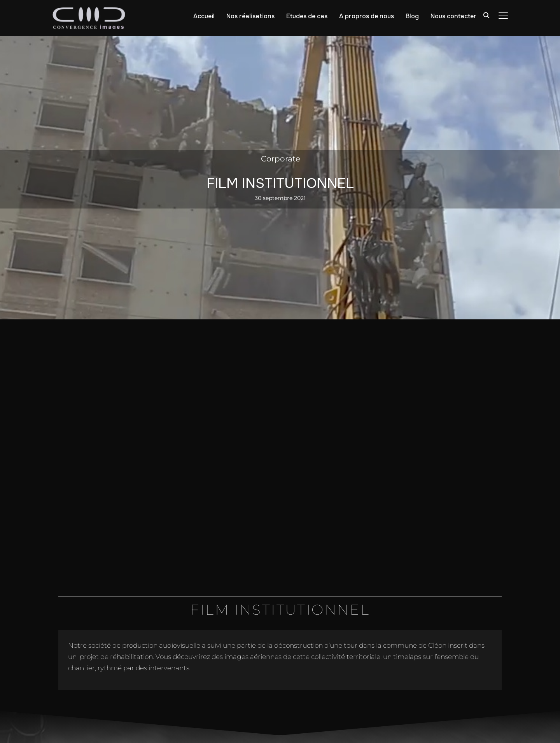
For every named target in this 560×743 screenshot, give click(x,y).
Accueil (204, 16)
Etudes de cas (307, 16)
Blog (412, 16)
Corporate (281, 159)
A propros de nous (367, 16)
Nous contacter (453, 16)
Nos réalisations (250, 16)
